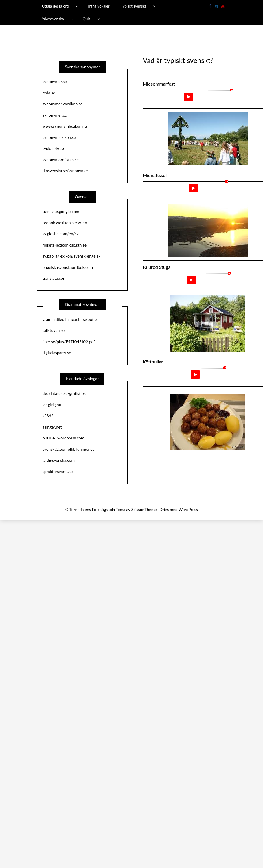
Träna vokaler (98, 6)
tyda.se (49, 93)
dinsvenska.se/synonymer (65, 171)
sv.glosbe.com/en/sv (61, 234)
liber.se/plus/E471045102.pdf (69, 342)
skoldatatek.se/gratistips (64, 393)
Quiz (87, 19)
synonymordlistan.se (61, 160)
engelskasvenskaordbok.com (68, 267)
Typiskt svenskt (133, 6)
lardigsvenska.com (59, 460)
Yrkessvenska (53, 19)
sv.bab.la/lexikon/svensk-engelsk (71, 256)
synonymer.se (55, 81)
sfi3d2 (48, 416)
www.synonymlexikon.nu (65, 126)
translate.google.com (61, 211)
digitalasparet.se (57, 353)
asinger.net (52, 427)
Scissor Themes (145, 509)
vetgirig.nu (52, 405)
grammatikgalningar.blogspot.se (70, 319)
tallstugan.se (54, 330)
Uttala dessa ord (55, 6)
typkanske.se (54, 148)
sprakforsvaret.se (58, 471)
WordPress (188, 509)
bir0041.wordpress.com (63, 438)
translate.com (55, 278)
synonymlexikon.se (59, 137)
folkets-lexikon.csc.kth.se (65, 245)
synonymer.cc (55, 115)
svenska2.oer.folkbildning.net (68, 449)
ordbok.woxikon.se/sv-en (65, 223)
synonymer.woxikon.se (62, 104)
